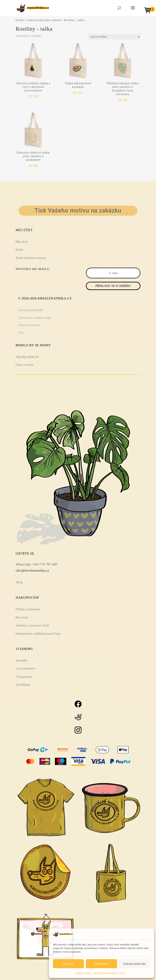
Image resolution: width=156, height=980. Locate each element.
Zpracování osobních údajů (35, 318)
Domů (20, 20)
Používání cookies (30, 325)
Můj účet (22, 242)
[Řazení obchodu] (114, 37)
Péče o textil (24, 365)
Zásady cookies (83, 973)
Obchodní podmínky (31, 310)
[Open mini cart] (149, 11)
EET (21, 333)
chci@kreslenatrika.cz (32, 571)
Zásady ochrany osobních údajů (109, 973)
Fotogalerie (24, 677)
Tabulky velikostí (27, 357)
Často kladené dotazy (31, 258)
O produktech (26, 669)
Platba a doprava (28, 609)
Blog (19, 582)
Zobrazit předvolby (135, 964)
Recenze (22, 617)
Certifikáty (23, 685)
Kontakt (22, 661)
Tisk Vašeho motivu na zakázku (78, 211)
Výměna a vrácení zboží (32, 625)
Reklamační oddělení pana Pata (38, 634)
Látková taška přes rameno (44, 20)
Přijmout (68, 964)
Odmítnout (101, 964)
